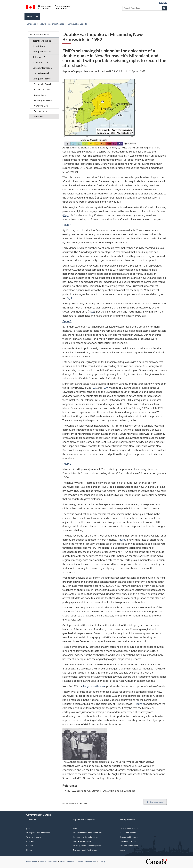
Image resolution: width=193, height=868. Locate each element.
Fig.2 (91, 312)
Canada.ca (31, 24)
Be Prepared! (39, 57)
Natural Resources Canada (52, 24)
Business (30, 841)
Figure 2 (67, 321)
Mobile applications (48, 862)
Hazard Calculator (42, 90)
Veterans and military (129, 846)
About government (128, 820)
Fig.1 (66, 215)
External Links (40, 111)
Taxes (75, 828)
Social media (32, 862)
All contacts (31, 820)
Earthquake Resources (43, 79)
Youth (122, 850)
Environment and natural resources (88, 833)
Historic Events (39, 46)
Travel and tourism (34, 837)
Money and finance (128, 833)
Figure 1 (67, 225)
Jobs (28, 828)
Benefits (30, 846)
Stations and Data (41, 62)
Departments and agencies (84, 820)
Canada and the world (129, 828)
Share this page (155, 802)
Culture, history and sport (84, 841)
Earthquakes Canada (77, 24)
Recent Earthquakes (42, 41)
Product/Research (41, 73)
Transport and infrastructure (85, 850)
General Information (42, 68)
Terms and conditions (87, 862)
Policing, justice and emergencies (87, 846)
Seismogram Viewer (43, 100)
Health (29, 850)
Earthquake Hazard (42, 52)
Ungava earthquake (94, 686)
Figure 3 (67, 464)
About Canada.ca (67, 862)
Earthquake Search (43, 84)
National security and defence (86, 837)
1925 (94, 388)
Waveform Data (41, 106)
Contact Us (38, 117)
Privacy (102, 862)
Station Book (40, 95)
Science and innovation (129, 837)
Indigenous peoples (128, 841)
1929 (105, 388)
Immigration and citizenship (38, 833)
